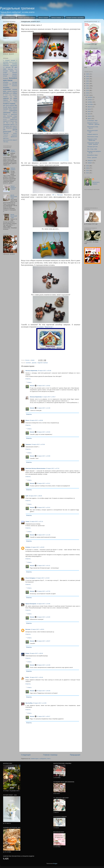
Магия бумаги (13, 109)
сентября (90, 104)
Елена (27, 653)
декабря (90, 97)
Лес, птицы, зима (92, 149)
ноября (90, 100)
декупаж (34, 363)
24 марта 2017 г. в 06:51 (38, 629)
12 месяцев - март (92, 121)
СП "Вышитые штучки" (10, 128)
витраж (5, 76)
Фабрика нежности (93, 134)
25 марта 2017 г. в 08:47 (44, 641)
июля (89, 109)
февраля (90, 160)
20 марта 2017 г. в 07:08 (38, 444)
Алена (27, 522)
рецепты (15, 118)
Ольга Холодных (31, 578)
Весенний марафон (10, 74)
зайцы (15, 93)
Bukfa (27, 677)
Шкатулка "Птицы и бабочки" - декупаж (93, 124)
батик (16, 69)
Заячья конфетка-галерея (13, 188)
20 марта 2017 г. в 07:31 (53, 468)
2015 (88, 168)
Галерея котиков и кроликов (75, 18)
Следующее (26, 755)
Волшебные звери (92, 155)
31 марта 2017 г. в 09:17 (44, 716)
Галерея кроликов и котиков (27, 18)
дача (5, 91)
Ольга (27, 420)
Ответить (28, 379)
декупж (11, 93)
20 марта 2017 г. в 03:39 (44, 371)
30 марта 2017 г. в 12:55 (40, 703)
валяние (29, 363)
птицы (15, 116)
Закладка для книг (92, 147)
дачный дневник (12, 91)
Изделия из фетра (43, 363)
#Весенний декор (13, 62)
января (90, 163)
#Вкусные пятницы (10, 64)
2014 (88, 170)
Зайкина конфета (13, 169)
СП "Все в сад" (9, 123)
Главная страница (9, 18)
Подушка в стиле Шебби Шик (92, 140)
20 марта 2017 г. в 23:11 (44, 483)
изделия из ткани (10, 98)
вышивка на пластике (10, 84)
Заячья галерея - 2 (57, 18)
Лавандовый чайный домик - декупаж (93, 144)
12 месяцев (7, 67)
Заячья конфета (13, 151)
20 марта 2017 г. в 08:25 (35, 496)
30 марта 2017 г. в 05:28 (44, 691)
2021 (88, 86)
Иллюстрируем (6, 102)
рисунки (5, 119)
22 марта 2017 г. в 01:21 (44, 566)
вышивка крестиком (10, 79)
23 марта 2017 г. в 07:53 (44, 591)
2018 (88, 93)
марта (89, 118)
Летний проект (7, 107)
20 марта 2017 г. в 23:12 (44, 507)
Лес (16, 105)
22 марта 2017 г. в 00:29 (38, 547)
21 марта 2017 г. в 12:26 (44, 408)
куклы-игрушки (10, 106)
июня (89, 111)
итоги (16, 102)
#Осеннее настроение (10, 65)
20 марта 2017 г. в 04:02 (44, 386)
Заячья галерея (43, 18)
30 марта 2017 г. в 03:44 (36, 677)
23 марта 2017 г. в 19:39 (43, 604)
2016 (88, 166)
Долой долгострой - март (14, 197)
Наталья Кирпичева (31, 371)
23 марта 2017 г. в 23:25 (44, 617)
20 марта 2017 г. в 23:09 (44, 456)
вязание (15, 89)
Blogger (55, 863)
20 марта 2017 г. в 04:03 (44, 432)
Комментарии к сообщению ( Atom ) (41, 759)
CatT (27, 496)
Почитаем (10, 116)
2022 (88, 83)
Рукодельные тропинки (17, 8)
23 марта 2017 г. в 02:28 (43, 578)
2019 (88, 90)
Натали (32, 386)
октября (90, 102)
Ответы (29, 382)
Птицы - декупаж (92, 158)
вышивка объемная (10, 86)
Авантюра (10, 69)
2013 (88, 173)
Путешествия (6, 118)
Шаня (14, 140)
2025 (88, 76)
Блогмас (6, 71)
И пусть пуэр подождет (10, 95)
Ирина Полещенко (31, 604)
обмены (15, 113)
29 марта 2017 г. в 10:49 (44, 665)
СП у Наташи (57, 195)
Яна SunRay (29, 703)
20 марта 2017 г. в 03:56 (36, 420)
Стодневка (6, 135)
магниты (5, 111)
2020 (88, 88)
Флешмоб (5, 137)
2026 (88, 74)
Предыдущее (75, 755)
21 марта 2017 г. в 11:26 (44, 535)
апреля (90, 116)
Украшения (14, 135)
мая (89, 114)
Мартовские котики (93, 137)
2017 (88, 95)
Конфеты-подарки (9, 103)
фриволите (14, 137)
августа (90, 107)
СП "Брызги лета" (13, 121)
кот (4, 105)
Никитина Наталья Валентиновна (36, 468)
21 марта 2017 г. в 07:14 (36, 522)
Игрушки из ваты (10, 97)
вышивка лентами (10, 82)
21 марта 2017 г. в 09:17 (49, 397)
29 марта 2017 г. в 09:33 (36, 653)
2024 (88, 79)
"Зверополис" (46, 327)
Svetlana (28, 547)
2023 (88, 81)
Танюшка (28, 444)
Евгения (28, 629)
